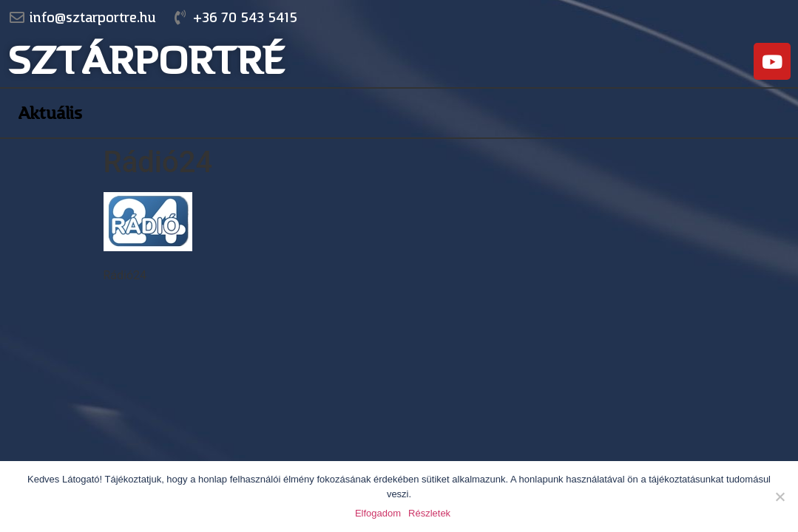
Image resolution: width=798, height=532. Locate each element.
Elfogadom (378, 513)
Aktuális (50, 113)
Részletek (429, 513)
